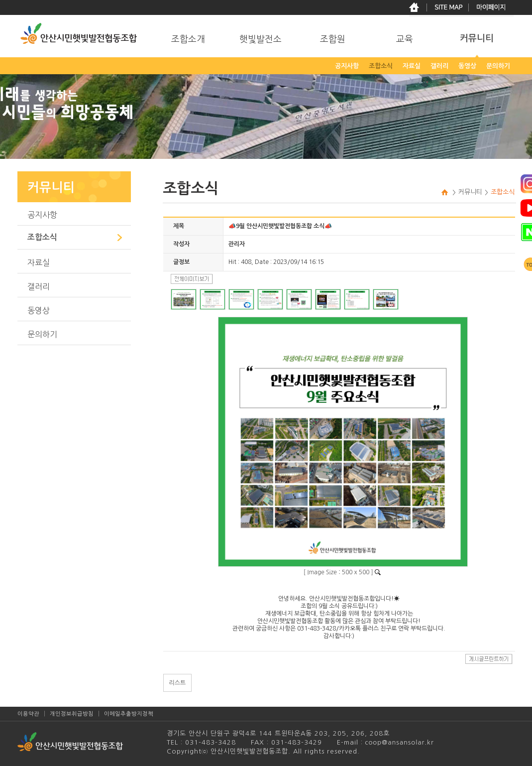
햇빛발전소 (261, 39)
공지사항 (42, 215)
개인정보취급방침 (72, 714)
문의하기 (42, 334)
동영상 (39, 310)
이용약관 (28, 714)
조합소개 (188, 39)
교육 (405, 39)
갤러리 (39, 286)
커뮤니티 (477, 38)
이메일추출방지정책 (129, 714)
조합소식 (42, 237)
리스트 (178, 683)
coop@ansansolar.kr (398, 742)
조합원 (333, 39)
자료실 (39, 262)
